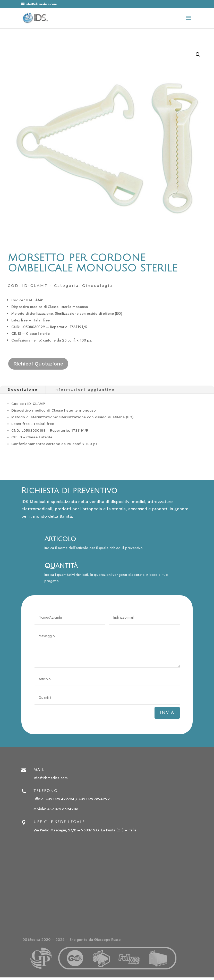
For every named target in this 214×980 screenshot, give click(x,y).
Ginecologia (97, 286)
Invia (167, 713)
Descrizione (23, 389)
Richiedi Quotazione (38, 364)
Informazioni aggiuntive (84, 389)
